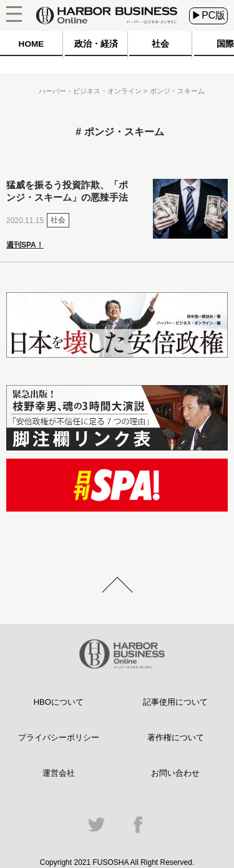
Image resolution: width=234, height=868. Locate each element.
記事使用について (175, 702)
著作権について (176, 737)
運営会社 (59, 773)
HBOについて (59, 702)
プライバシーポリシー (59, 737)
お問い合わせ (175, 773)
